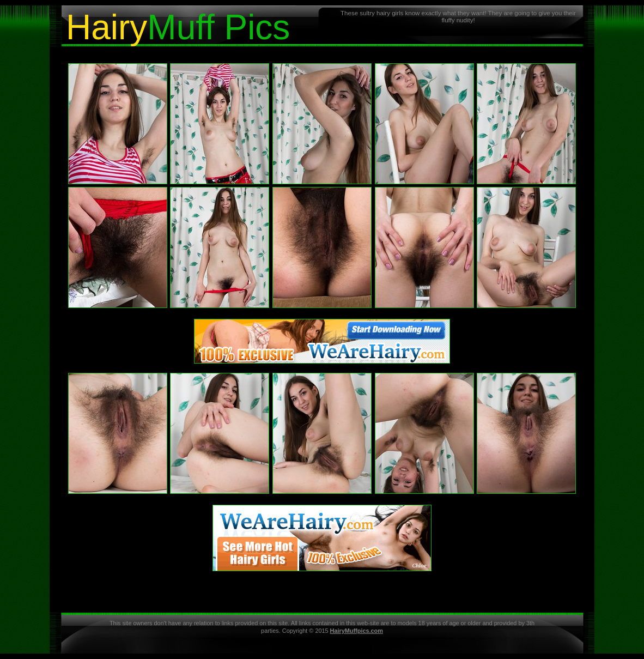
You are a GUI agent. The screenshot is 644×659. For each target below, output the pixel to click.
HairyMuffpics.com (357, 631)
